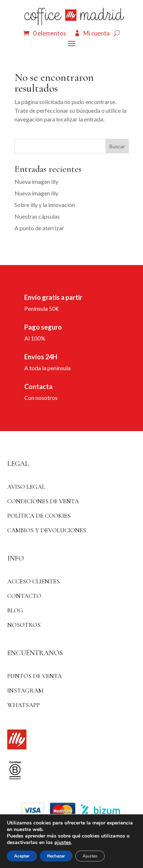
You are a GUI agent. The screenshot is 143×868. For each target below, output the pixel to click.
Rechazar (56, 856)
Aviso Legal (26, 487)
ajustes (63, 843)
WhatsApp (24, 705)
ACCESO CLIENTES (33, 581)
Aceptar (22, 856)
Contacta (38, 387)
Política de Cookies (39, 516)
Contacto (24, 596)
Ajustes (90, 856)
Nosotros (24, 625)
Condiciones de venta (43, 501)
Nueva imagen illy (36, 181)
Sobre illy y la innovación (45, 205)
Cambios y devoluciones (47, 530)
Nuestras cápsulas (37, 216)
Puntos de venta (35, 676)
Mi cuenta (96, 33)
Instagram (25, 691)
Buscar (117, 146)
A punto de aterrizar (39, 228)
